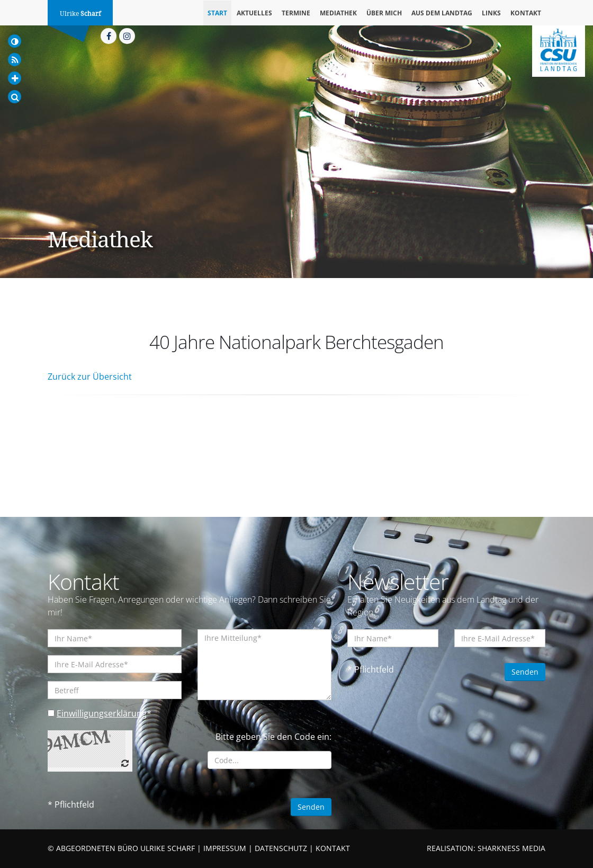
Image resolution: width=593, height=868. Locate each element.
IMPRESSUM (225, 848)
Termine (296, 13)
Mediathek (338, 13)
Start (217, 13)
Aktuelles (254, 13)
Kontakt (526, 13)
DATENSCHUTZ (281, 848)
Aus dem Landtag (442, 13)
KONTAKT (333, 848)
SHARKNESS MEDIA (511, 848)
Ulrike (80, 14)
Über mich (384, 13)
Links (491, 13)
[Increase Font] (15, 78)
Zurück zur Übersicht (90, 377)
